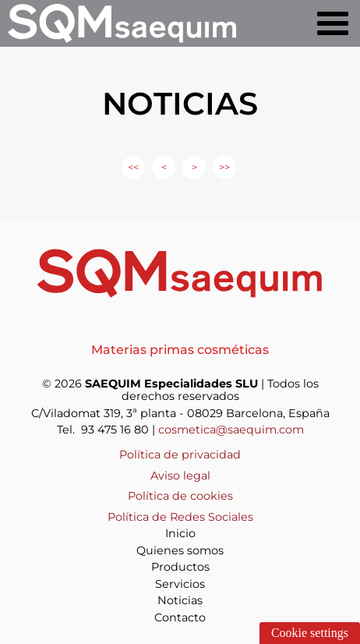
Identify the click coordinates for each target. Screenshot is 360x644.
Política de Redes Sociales (180, 517)
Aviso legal (180, 476)
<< (133, 167)
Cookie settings (310, 633)
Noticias (180, 600)
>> (224, 167)
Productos (180, 567)
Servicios (180, 584)
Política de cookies (180, 496)
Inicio (180, 533)
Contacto (180, 617)
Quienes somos (180, 550)
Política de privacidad (180, 455)
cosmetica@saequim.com (231, 430)
